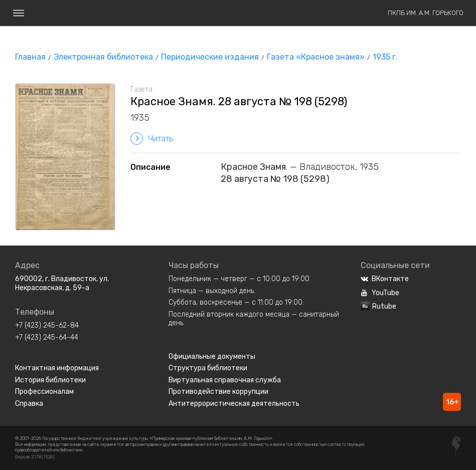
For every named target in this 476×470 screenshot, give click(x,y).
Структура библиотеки (208, 368)
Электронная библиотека (103, 57)
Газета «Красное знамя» (316, 57)
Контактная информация (57, 368)
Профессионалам (44, 392)
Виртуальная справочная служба (225, 380)
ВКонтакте (385, 279)
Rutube (378, 306)
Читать (151, 139)
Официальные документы (212, 357)
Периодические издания (210, 57)
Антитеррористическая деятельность (234, 404)
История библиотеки (50, 380)
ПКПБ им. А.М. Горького (426, 13)
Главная (30, 57)
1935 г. (385, 57)
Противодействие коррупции (218, 392)
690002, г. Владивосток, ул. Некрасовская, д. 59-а (62, 283)
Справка (29, 404)
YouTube (380, 293)
